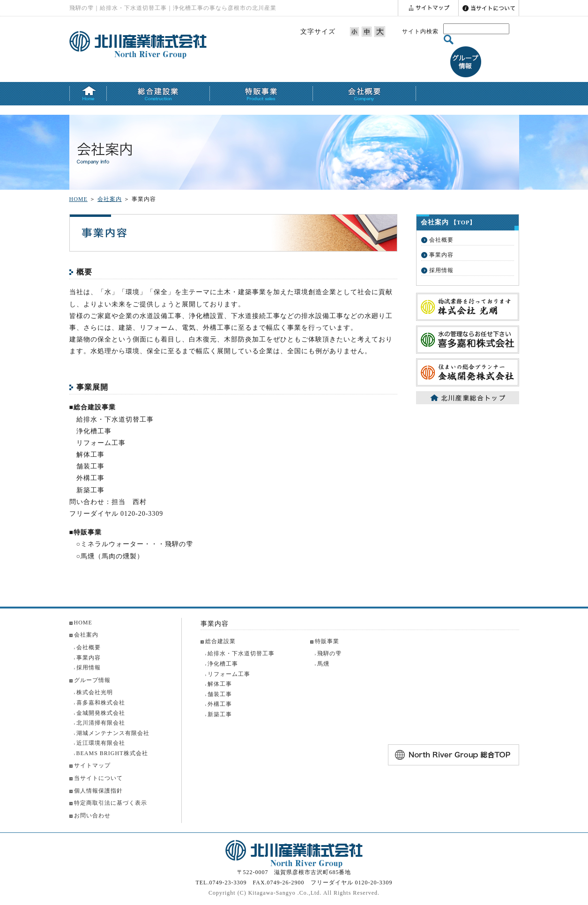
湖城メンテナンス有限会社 (113, 733)
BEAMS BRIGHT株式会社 (112, 753)
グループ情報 (92, 680)
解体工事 (220, 684)
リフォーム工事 (229, 674)
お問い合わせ (92, 816)
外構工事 (220, 704)
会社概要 (441, 240)
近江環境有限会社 (101, 743)
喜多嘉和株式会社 (101, 703)
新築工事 (220, 714)
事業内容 (441, 255)
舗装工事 (220, 694)
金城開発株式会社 (101, 713)
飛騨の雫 (329, 653)
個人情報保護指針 (98, 791)
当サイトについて (98, 778)
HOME (78, 199)
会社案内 (110, 199)
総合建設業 (220, 641)
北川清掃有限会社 (101, 723)
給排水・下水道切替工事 (241, 653)
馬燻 (323, 664)
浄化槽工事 (223, 664)
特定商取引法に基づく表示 (111, 803)
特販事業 (327, 641)
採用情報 (441, 270)
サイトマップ (92, 765)
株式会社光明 (95, 692)
